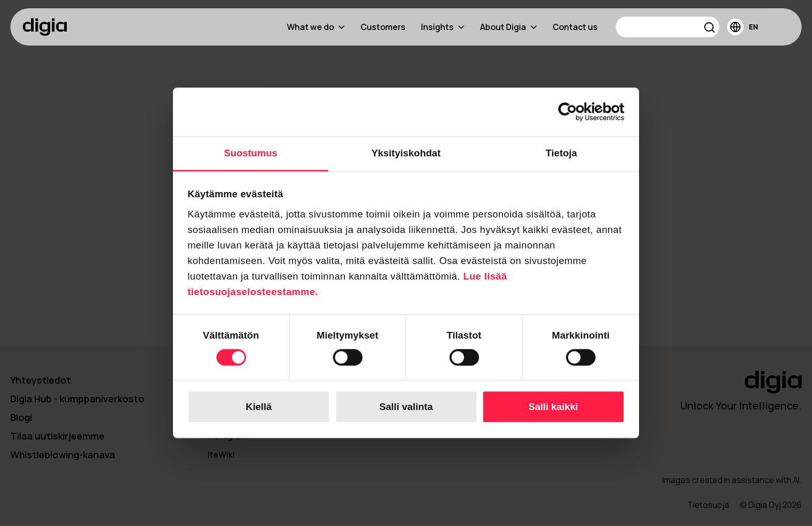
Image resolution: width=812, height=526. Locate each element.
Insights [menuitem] (443, 27)
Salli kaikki (553, 407)
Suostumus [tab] (251, 153)
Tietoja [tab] (562, 153)
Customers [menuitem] (383, 27)
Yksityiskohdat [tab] (406, 153)
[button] (710, 29)
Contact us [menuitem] (575, 27)
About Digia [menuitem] (509, 27)
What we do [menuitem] (316, 27)
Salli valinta (406, 407)
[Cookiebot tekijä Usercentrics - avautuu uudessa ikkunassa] (579, 112)
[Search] (668, 27)
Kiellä (259, 407)
